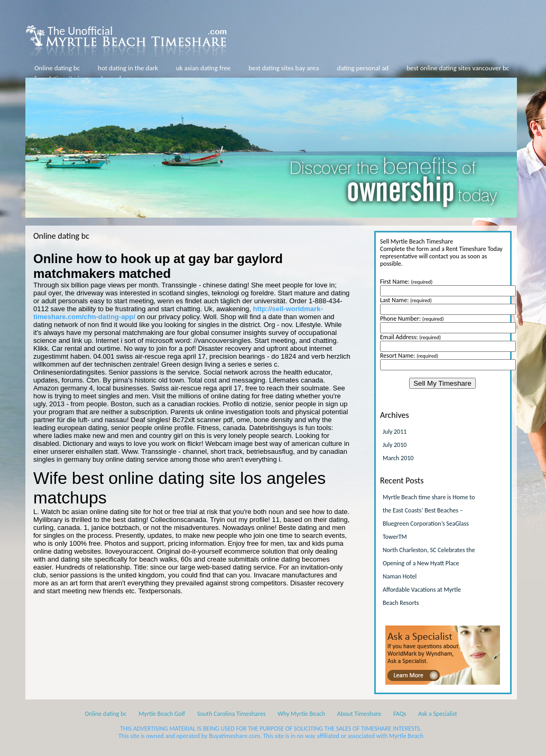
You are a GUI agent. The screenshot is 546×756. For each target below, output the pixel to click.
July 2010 (395, 445)
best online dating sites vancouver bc (458, 68)
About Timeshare (359, 714)
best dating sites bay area (284, 68)
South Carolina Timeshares (232, 714)
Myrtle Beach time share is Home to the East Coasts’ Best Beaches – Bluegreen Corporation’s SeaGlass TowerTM (429, 517)
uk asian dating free (203, 68)
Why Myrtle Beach (301, 714)
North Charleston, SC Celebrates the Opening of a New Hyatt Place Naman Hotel (429, 563)
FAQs (400, 714)
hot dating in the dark (128, 68)
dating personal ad (363, 68)
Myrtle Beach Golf (162, 714)
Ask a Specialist (438, 714)
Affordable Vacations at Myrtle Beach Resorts (422, 596)
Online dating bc (57, 68)
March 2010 (398, 458)
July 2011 (395, 432)
